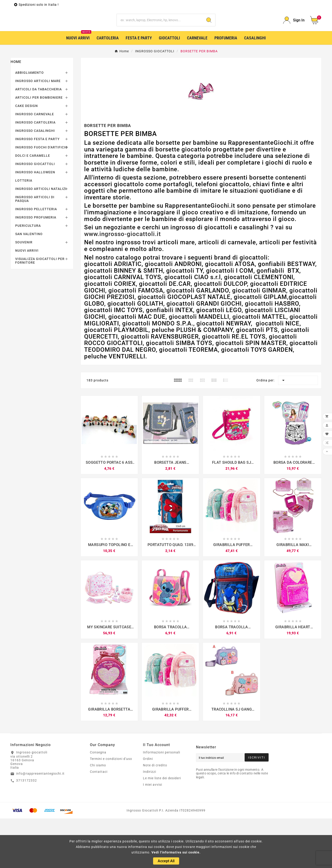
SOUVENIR (24, 292)
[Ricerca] (160, 45)
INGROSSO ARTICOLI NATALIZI (41, 238)
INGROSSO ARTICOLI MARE (38, 130)
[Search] (209, 45)
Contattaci (99, 821)
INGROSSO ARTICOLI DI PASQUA (35, 248)
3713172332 (27, 830)
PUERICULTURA (28, 275)
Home (16, 111)
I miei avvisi (153, 834)
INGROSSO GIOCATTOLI (35, 213)
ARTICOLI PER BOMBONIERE (39, 147)
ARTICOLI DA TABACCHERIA (39, 139)
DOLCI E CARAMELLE (33, 205)
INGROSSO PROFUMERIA (36, 267)
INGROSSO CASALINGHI (35, 180)
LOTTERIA (24, 230)
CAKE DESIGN (27, 155)
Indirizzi (150, 821)
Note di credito (155, 815)
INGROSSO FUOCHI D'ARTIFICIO (41, 197)
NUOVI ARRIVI (27, 300)
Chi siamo (98, 815)
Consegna (98, 802)
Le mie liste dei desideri (162, 828)
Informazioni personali (162, 802)
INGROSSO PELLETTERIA (36, 259)
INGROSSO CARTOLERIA (35, 172)
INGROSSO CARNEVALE (35, 164)
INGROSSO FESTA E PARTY (37, 189)
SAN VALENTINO (29, 283)
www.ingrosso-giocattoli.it (123, 283)
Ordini (148, 808)
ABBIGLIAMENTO (30, 122)
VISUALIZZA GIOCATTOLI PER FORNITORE (40, 310)
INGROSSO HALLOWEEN (35, 222)
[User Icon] (294, 45)
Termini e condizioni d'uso (111, 808)
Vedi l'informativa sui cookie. (176, 852)
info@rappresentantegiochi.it (40, 823)
